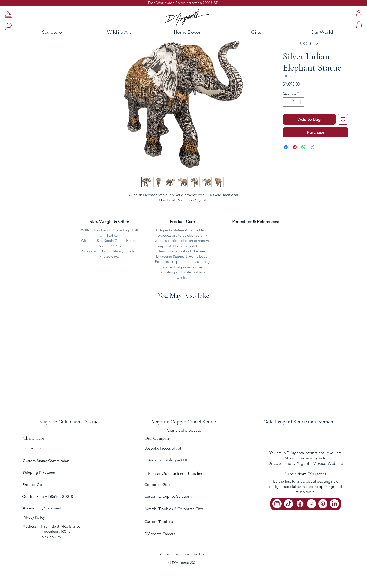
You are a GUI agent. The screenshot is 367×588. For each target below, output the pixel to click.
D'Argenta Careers (160, 534)
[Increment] (301, 102)
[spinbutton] (294, 102)
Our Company (158, 438)
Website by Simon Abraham (183, 554)
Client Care (33, 438)
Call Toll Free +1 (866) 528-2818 (48, 497)
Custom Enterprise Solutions (168, 496)
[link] (359, 25)
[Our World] (333, 32)
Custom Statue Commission (46, 461)
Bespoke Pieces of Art (163, 448)
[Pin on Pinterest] (295, 147)
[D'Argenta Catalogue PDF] (183, 460)
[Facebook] (300, 504)
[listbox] (309, 44)
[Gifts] (256, 32)
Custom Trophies (159, 522)
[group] (183, 365)
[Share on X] (312, 147)
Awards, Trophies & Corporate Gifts (174, 509)
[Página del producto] (183, 430)
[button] (309, 44)
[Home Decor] (187, 32)
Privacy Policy (34, 517)
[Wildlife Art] (119, 32)
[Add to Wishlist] (343, 119)
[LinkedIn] (334, 504)
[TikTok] (288, 504)
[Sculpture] (38, 32)
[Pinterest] (323, 504)
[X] (311, 504)
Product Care (34, 485)
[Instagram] (277, 504)
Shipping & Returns (39, 472)
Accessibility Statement (42, 508)
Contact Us (32, 448)
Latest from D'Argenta (306, 474)
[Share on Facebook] (286, 147)
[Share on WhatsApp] (304, 147)
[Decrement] (287, 102)
